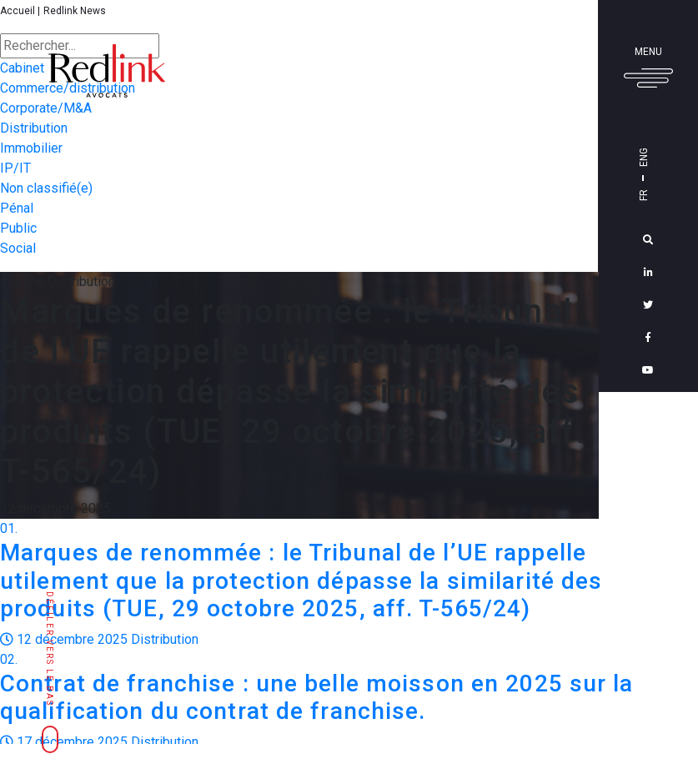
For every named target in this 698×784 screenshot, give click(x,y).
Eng (644, 157)
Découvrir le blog (650, 687)
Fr (644, 195)
